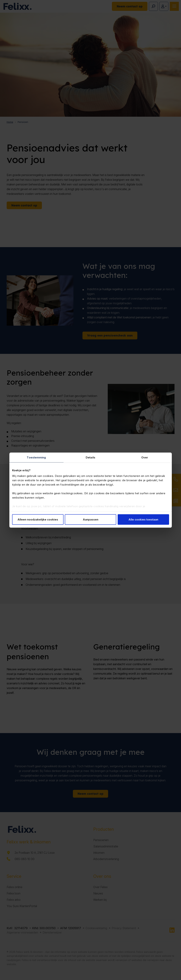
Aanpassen (91, 519)
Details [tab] (90, 457)
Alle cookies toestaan (143, 519)
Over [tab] (145, 457)
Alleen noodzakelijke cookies (38, 519)
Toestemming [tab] (36, 457)
